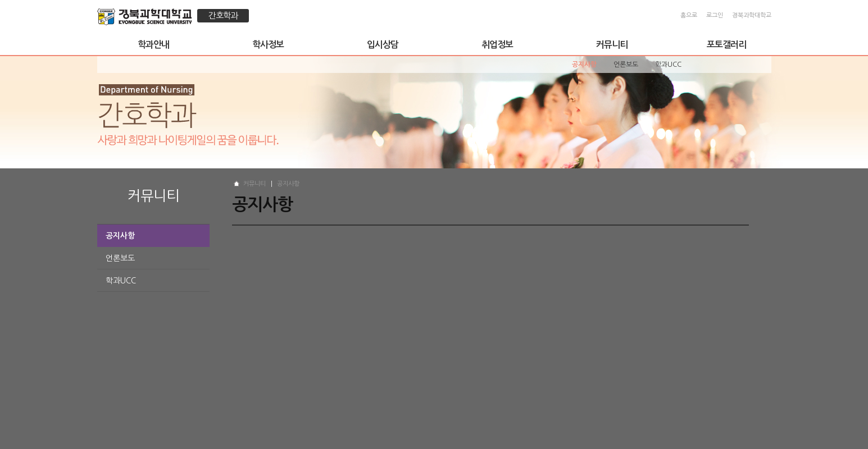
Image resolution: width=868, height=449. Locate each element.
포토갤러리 (726, 45)
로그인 (715, 15)
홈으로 (689, 15)
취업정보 (497, 45)
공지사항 (120, 236)
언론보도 (120, 258)
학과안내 (153, 45)
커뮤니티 (612, 45)
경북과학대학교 (752, 15)
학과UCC (121, 281)
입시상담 (383, 45)
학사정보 (268, 45)
